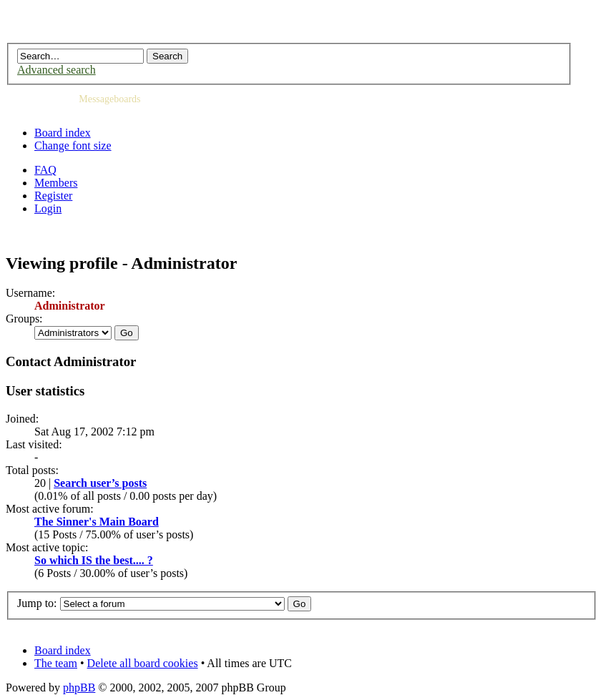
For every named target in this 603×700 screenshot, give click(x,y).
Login (48, 208)
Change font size (73, 146)
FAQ (45, 170)
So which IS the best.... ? (94, 560)
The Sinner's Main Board (97, 522)
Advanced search (57, 70)
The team (56, 663)
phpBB (79, 687)
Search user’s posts (100, 483)
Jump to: (37, 603)
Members (56, 183)
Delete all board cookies (143, 663)
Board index (63, 133)
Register (53, 196)
